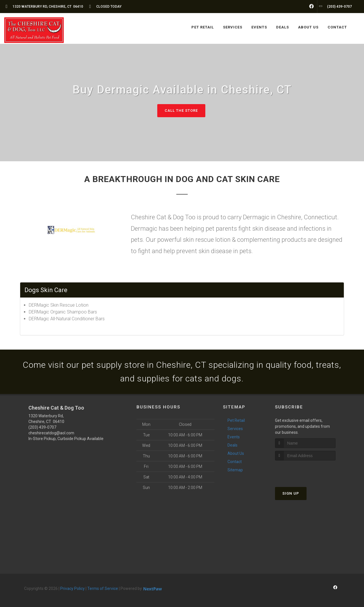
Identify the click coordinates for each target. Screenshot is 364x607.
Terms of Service (103, 589)
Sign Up (291, 493)
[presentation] (305, 471)
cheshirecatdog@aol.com (51, 433)
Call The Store (181, 111)
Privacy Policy (73, 589)
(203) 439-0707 (42, 427)
